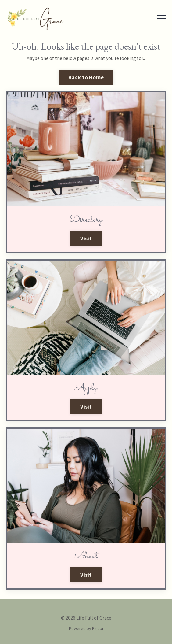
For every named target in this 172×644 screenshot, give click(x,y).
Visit (86, 238)
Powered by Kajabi (86, 628)
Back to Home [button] (86, 77)
